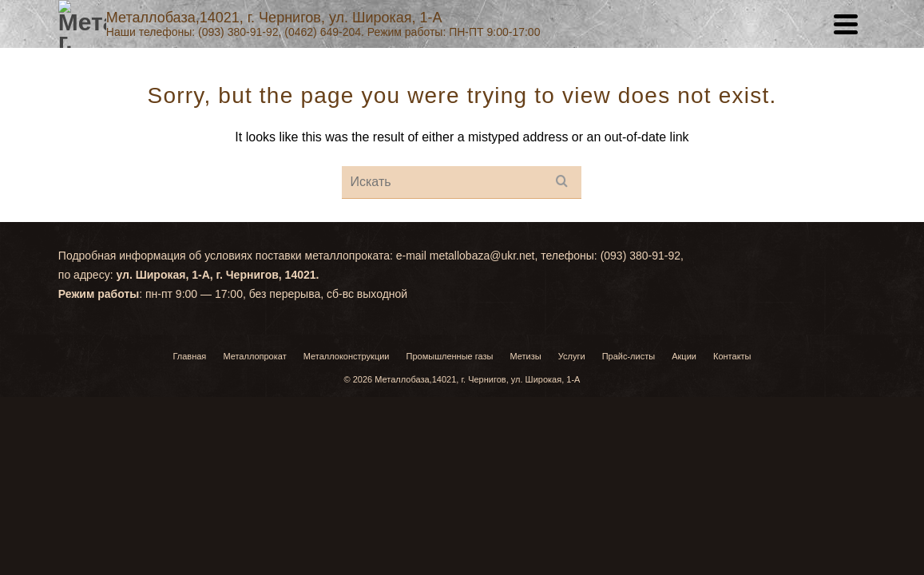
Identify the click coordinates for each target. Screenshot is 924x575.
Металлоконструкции (347, 502)
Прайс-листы (466, 176)
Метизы (526, 502)
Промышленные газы (450, 502)
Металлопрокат (254, 502)
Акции (555, 176)
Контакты (632, 176)
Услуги (375, 176)
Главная (287, 176)
